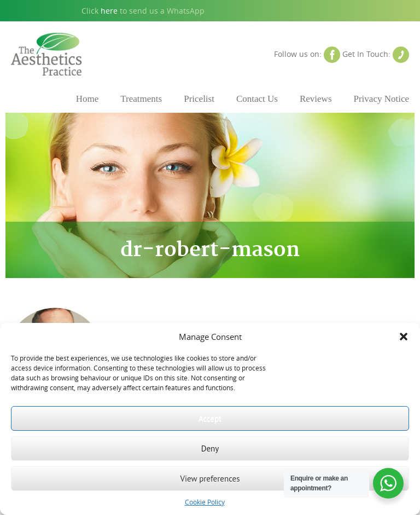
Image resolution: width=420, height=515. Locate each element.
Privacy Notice (382, 99)
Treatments (141, 99)
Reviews (316, 99)
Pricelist (199, 99)
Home (87, 99)
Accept (210, 418)
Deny (210, 449)
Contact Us (401, 55)
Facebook (332, 55)
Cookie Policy (205, 502)
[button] (404, 337)
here (109, 11)
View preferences (210, 479)
